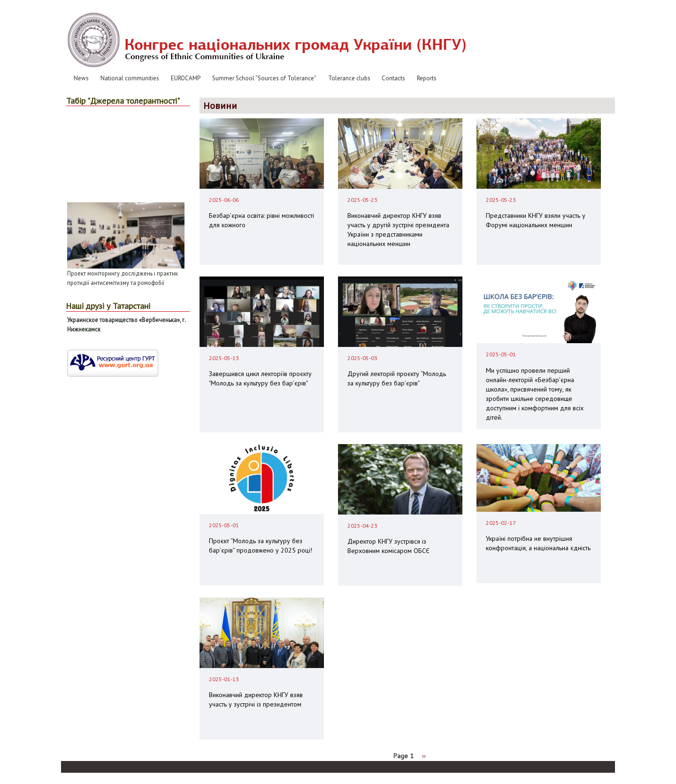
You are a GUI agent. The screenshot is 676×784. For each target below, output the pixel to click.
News (81, 78)
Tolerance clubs (349, 78)
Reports (427, 78)
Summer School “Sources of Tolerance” (264, 78)
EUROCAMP (186, 78)
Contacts (393, 78)
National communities (130, 78)
